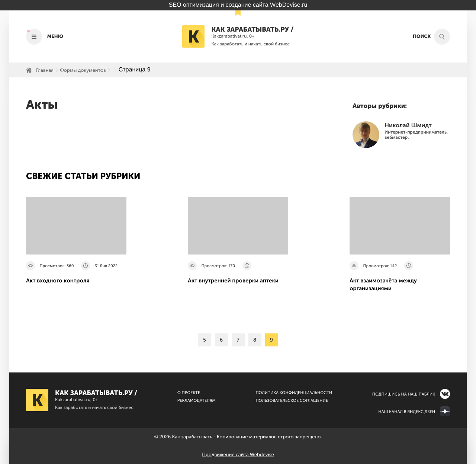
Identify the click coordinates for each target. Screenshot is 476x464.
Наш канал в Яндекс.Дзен (407, 412)
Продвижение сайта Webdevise (238, 455)
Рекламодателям (197, 401)
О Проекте (189, 393)
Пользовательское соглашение (292, 401)
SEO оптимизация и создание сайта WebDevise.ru (238, 5)
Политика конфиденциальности (294, 393)
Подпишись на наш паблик (404, 394)
